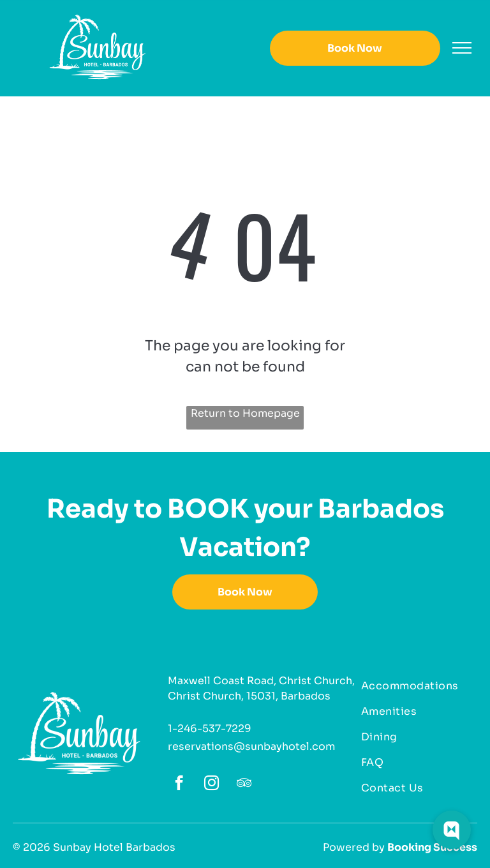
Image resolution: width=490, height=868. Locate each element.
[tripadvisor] (244, 784)
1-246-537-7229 (210, 729)
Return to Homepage (245, 413)
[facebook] (179, 784)
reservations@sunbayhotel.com (251, 746)
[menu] (462, 48)
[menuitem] (414, 686)
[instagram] (212, 784)
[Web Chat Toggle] (452, 830)
